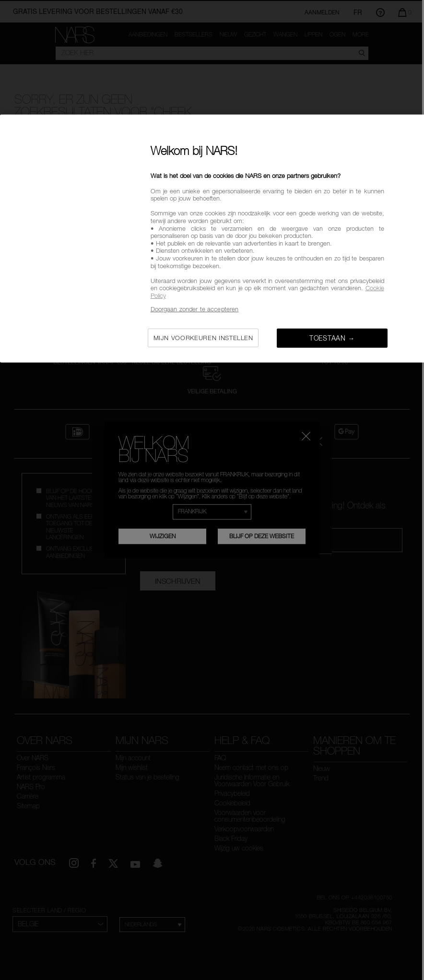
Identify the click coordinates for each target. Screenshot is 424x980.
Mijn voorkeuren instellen (203, 338)
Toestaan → (332, 338)
